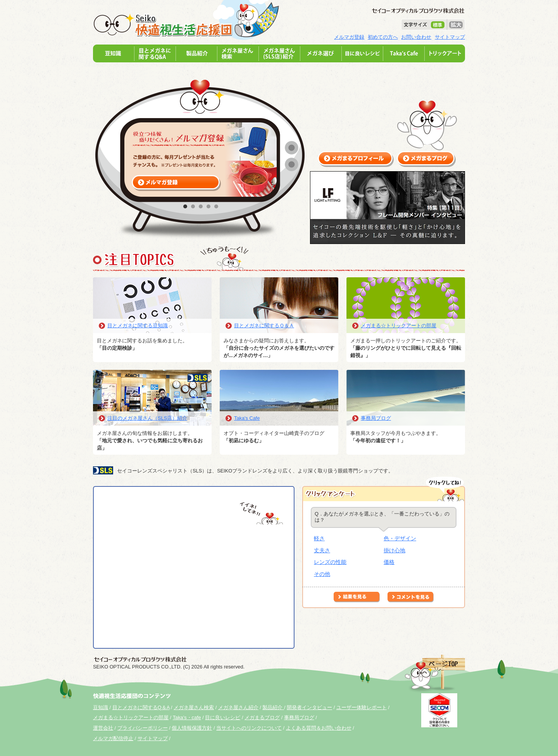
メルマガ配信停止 (113, 738)
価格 (389, 562)
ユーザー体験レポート (362, 707)
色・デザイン (400, 538)
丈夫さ (322, 550)
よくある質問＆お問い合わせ (319, 728)
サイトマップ (450, 37)
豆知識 (101, 707)
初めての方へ (383, 37)
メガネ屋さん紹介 (238, 707)
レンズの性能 (330, 562)
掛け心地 (394, 550)
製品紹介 (273, 707)
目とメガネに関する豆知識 (138, 326)
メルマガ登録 (349, 37)
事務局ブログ (376, 418)
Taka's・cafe (187, 717)
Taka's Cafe (247, 418)
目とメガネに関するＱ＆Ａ (264, 326)
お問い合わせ (416, 37)
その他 (322, 574)
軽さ (319, 538)
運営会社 (103, 728)
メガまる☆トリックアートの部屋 (399, 326)
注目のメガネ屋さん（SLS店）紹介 (147, 418)
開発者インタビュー (309, 707)
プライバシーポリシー (143, 728)
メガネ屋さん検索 (194, 707)
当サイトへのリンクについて (249, 728)
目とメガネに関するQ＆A (141, 707)
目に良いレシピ (223, 717)
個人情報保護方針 (192, 728)
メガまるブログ (262, 717)
